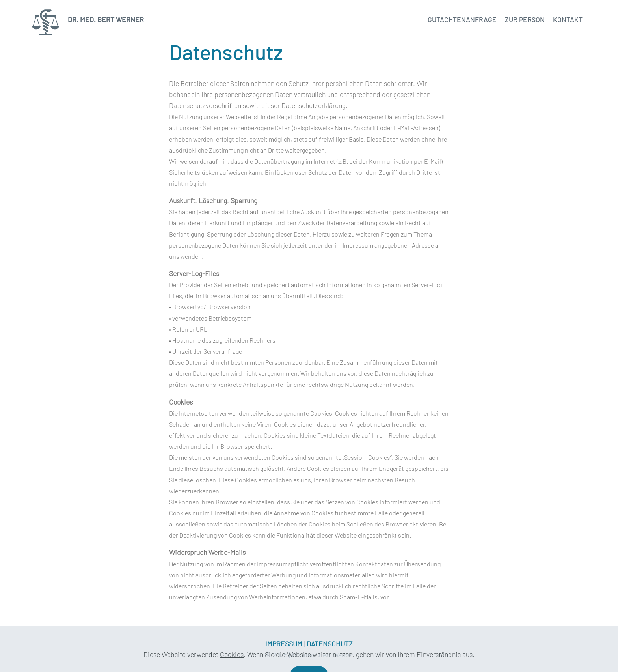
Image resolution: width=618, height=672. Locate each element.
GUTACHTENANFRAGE (462, 19)
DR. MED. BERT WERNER (104, 20)
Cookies (232, 662)
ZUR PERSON (525, 19)
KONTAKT (568, 19)
